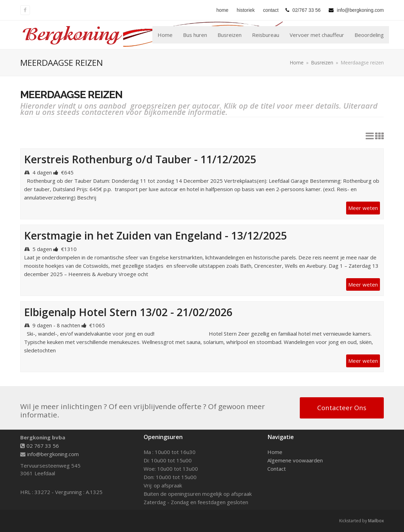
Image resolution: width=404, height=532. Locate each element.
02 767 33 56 (43, 446)
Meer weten (363, 208)
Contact (277, 469)
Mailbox (376, 521)
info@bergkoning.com (53, 454)
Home (275, 452)
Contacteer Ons (342, 408)
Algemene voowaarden (295, 460)
